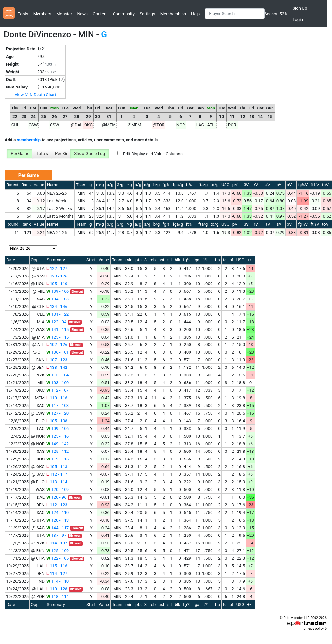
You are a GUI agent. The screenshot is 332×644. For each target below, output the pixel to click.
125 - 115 (58, 337)
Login (298, 20)
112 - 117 (57, 474)
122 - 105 (58, 558)
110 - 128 (57, 589)
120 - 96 (56, 497)
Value (39, 185)
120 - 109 (58, 490)
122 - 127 (57, 268)
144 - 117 (58, 528)
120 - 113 (58, 520)
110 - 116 (57, 398)
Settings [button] (147, 14)
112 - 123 (57, 505)
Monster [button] (64, 14)
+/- (250, 260)
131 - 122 (58, 314)
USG (225, 185)
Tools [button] (23, 14)
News (82, 14)
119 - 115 (58, 459)
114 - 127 (57, 574)
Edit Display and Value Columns (153, 154)
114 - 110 (58, 581)
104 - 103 (58, 299)
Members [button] (42, 14)
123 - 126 (57, 276)
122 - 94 (56, 322)
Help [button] (195, 14)
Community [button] (124, 14)
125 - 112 (58, 451)
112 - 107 (58, 390)
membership (29, 140)
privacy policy (314, 629)
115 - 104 (58, 375)
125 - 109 (58, 551)
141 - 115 (58, 329)
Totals (42, 154)
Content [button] (100, 14)
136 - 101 (58, 352)
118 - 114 (58, 596)
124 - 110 (58, 512)
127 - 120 (58, 413)
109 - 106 (58, 428)
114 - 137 (57, 543)
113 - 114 (57, 482)
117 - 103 (58, 406)
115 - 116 (57, 566)
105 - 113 (57, 467)
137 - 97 (56, 535)
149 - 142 (58, 444)
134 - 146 (57, 307)
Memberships (173, 14)
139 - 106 (58, 291)
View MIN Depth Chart (35, 95)
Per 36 (61, 154)
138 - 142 (57, 367)
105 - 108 (57, 421)
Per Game (20, 154)
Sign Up (300, 8)
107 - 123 (57, 360)
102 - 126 (57, 344)
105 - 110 (57, 284)
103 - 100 (58, 383)
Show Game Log (90, 154)
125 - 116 (58, 436)
